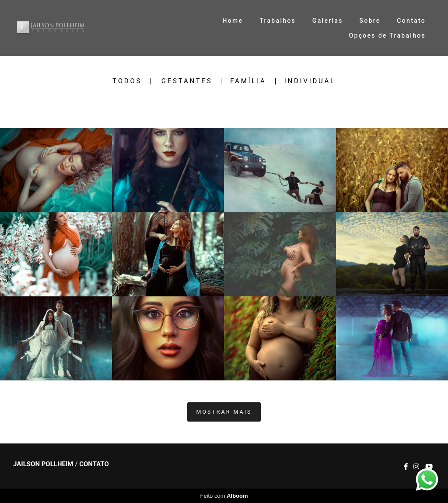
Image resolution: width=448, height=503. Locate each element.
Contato (411, 21)
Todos (127, 81)
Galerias (328, 21)
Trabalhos (278, 21)
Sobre (370, 21)
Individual (310, 81)
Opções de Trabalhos (387, 35)
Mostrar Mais (224, 412)
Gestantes (187, 81)
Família (248, 81)
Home (233, 21)
